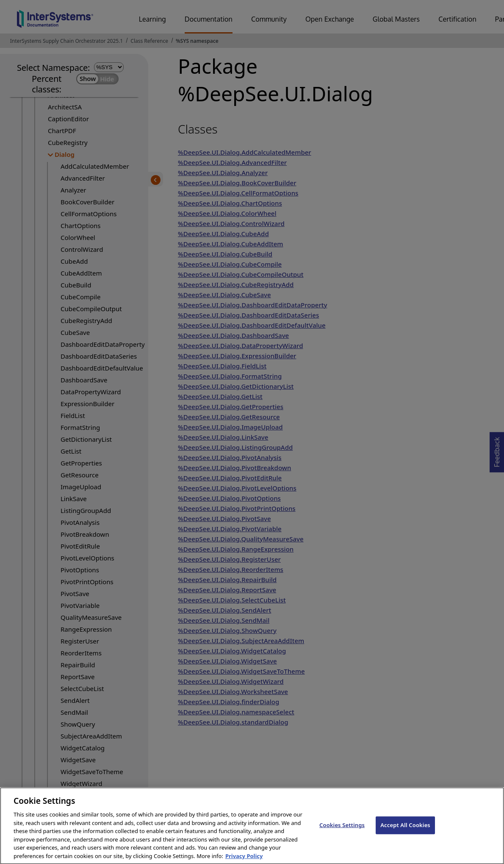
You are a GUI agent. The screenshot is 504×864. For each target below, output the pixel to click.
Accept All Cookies (405, 833)
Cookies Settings (342, 833)
